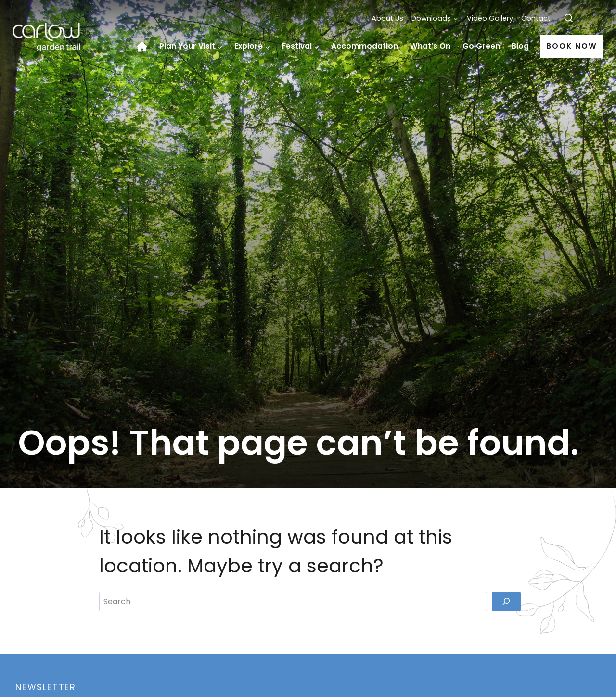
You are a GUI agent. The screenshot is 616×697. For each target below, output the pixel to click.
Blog (520, 46)
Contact (536, 18)
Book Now (571, 46)
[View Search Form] (569, 19)
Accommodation (365, 46)
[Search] (506, 601)
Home (145, 47)
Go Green (481, 46)
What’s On (430, 46)
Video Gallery (490, 18)
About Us (387, 18)
